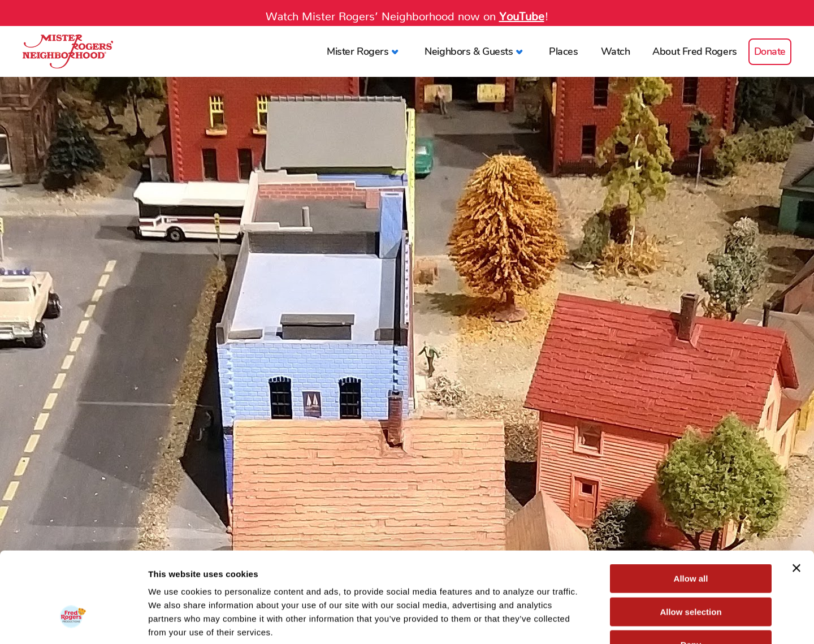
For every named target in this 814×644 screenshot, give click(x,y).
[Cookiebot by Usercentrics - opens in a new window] (73, 622)
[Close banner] (796, 495)
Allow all (691, 506)
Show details (593, 622)
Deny (691, 572)
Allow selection (690, 539)
